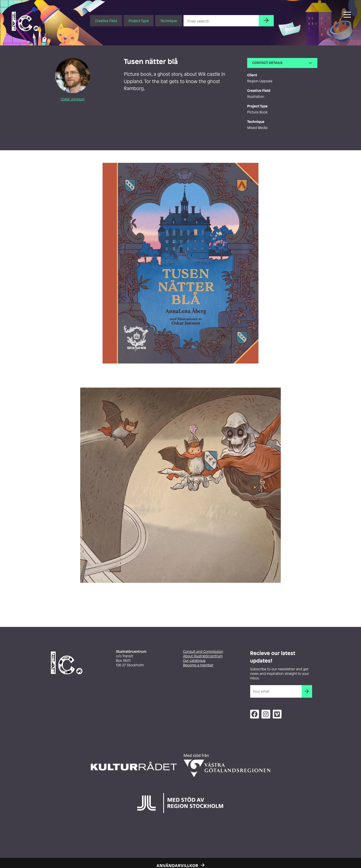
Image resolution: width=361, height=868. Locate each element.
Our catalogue (194, 661)
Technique (169, 21)
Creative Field (106, 21)
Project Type (139, 21)
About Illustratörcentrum (203, 656)
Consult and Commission (203, 652)
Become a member (198, 665)
